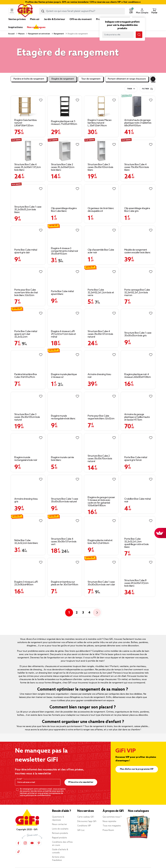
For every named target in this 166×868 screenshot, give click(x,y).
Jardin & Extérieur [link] (55, 19)
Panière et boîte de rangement (29, 79)
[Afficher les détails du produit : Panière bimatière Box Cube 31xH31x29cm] (28, 347)
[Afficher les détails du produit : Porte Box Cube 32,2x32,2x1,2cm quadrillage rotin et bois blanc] (138, 513)
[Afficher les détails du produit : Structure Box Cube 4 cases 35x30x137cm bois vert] (65, 513)
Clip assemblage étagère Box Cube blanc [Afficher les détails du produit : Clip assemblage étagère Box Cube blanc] (64, 204)
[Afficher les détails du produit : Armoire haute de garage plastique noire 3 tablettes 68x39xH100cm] (138, 98)
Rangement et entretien (39, 34)
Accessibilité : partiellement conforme (133, 866)
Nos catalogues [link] (36, 27)
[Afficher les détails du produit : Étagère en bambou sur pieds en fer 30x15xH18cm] (65, 554)
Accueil (11, 34)
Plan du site (31, 866)
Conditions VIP (84, 820)
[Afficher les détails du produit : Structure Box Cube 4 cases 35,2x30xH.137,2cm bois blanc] (28, 139)
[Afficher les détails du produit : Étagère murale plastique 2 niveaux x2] (65, 347)
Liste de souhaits (60, 823)
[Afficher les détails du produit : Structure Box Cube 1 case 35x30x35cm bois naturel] (65, 471)
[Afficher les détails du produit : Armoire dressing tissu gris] (28, 471)
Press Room (108, 825)
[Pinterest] (39, 837)
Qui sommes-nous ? (112, 812)
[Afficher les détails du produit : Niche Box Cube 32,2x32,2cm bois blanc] (28, 513)
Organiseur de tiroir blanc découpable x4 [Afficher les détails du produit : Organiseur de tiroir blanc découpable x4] (101, 204)
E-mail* (20, 774)
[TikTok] (18, 846)
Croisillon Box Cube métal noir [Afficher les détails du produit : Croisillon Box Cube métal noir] (138, 495)
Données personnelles (82, 866)
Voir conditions (131, 2)
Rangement (59, 34)
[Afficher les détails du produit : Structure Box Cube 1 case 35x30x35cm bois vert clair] (101, 554)
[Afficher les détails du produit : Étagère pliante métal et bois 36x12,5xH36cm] (101, 513)
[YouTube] (32, 837)
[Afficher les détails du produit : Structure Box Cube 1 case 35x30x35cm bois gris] (138, 305)
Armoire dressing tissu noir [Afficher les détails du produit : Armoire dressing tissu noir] (99, 370)
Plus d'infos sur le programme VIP (137, 764)
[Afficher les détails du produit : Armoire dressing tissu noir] (101, 347)
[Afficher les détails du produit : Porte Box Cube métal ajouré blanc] (65, 264)
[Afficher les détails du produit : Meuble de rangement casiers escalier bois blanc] (138, 222)
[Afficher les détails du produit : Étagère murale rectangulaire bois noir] (28, 430)
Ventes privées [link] (17, 19)
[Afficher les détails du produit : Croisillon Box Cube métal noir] (138, 471)
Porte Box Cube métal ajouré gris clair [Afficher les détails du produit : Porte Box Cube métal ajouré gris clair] (26, 246)
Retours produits (60, 828)
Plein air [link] (35, 19)
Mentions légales (61, 866)
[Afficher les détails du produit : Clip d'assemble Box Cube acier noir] (101, 222)
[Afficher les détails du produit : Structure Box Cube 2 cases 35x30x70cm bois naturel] (101, 430)
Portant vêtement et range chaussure (127, 79)
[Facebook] (18, 837)
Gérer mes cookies (104, 866)
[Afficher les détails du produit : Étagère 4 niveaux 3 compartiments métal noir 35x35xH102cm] (65, 222)
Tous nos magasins (112, 820)
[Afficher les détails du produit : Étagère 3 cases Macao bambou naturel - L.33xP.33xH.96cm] (101, 98)
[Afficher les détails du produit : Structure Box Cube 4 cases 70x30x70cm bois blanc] (138, 139)
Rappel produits (59, 832)
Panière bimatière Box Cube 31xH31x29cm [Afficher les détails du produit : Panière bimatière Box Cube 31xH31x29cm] (26, 370)
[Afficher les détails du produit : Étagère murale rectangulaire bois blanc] (65, 388)
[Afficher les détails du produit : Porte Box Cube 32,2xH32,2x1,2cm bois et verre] (101, 264)
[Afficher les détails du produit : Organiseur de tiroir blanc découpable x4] (101, 181)
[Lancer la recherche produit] (43, 11)
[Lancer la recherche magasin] (139, 35)
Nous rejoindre (109, 816)
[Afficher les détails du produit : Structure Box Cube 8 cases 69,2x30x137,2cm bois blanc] (138, 554)
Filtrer (147, 89)
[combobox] (82, 11)
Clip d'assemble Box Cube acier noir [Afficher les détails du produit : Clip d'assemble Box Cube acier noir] (101, 246)
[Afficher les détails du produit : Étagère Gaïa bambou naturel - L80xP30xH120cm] (28, 98)
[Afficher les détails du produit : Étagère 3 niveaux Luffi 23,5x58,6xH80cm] (28, 554)
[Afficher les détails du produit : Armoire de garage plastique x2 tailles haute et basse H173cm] (138, 388)
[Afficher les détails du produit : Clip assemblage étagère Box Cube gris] (138, 181)
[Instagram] (25, 837)
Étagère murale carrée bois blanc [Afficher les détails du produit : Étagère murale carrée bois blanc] (62, 453)
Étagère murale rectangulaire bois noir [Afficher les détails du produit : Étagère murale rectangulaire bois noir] (26, 453)
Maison (21, 34)
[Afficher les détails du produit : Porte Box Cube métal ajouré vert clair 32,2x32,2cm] (28, 305)
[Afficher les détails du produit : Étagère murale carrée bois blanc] (65, 430)
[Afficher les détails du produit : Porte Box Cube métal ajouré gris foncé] (138, 430)
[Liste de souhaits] (41, 100)
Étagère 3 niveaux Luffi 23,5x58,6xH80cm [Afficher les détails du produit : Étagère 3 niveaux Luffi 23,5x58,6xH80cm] (26, 578)
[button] (131, 11)
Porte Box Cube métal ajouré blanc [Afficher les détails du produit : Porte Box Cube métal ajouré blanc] (62, 287)
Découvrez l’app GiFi (87, 816)
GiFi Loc (81, 825)
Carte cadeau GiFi (86, 812)
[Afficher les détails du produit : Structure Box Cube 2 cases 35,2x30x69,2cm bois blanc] (65, 139)
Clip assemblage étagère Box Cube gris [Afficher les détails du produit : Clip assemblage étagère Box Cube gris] (137, 204)
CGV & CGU (45, 866)
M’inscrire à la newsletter (81, 777)
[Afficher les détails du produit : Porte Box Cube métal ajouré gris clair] (28, 222)
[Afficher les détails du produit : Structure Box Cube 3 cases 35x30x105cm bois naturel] (28, 388)
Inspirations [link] (15, 27)
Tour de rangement (91, 79)
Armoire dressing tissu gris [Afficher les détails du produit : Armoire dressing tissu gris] (26, 495)
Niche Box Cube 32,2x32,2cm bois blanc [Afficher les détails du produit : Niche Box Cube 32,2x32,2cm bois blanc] (26, 536)
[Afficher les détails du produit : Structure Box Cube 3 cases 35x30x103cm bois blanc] (101, 139)
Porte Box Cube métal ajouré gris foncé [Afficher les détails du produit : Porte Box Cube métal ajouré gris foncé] (136, 453)
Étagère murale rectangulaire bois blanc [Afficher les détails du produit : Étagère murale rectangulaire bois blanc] (63, 412)
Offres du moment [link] (81, 19)
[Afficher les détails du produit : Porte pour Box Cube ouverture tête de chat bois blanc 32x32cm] (28, 264)
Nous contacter (59, 819)
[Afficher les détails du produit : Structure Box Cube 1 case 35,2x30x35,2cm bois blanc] (28, 181)
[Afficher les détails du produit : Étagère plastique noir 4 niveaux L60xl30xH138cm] (138, 347)
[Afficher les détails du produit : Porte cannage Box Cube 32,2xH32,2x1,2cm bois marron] (138, 264)
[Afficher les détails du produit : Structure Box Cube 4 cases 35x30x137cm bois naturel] (101, 305)
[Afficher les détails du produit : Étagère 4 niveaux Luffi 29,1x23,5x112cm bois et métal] (65, 305)
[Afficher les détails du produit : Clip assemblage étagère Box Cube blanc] (65, 181)
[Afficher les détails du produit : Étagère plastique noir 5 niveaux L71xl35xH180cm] (65, 98)
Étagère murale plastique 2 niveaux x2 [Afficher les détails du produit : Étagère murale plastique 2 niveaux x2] (64, 370)
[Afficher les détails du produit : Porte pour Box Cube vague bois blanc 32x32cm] (101, 388)
